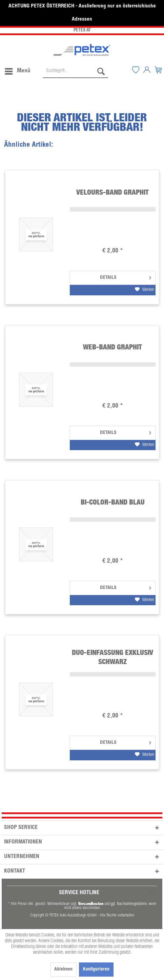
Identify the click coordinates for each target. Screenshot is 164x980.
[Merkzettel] (136, 70)
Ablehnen (63, 970)
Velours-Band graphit (112, 192)
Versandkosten (91, 903)
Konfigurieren (96, 970)
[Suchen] (101, 71)
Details (126, 276)
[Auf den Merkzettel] (145, 290)
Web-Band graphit (112, 347)
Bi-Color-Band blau (113, 502)
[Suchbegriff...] (76, 71)
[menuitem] (17, 70)
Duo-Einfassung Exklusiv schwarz (112, 657)
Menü (18, 70)
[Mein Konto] (147, 70)
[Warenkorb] (158, 70)
